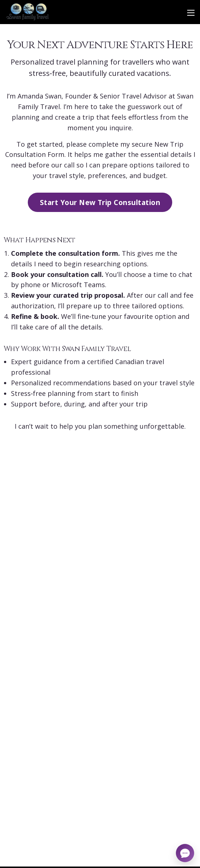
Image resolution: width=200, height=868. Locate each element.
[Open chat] (185, 853)
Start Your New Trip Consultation (100, 202)
